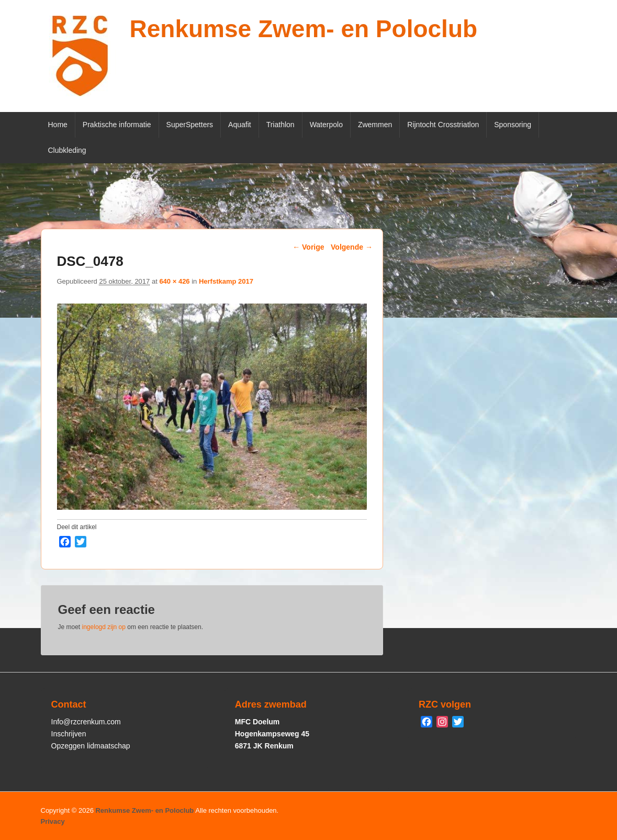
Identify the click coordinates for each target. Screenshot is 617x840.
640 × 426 (174, 281)
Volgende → (352, 247)
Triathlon (281, 125)
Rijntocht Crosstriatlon (443, 125)
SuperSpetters (190, 125)
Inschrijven (69, 734)
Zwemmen (375, 125)
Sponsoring (513, 125)
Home (58, 125)
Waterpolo (326, 125)
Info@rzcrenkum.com (86, 722)
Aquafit (240, 125)
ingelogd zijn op (104, 627)
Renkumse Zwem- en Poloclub (304, 29)
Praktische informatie (117, 125)
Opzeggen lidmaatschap (91, 746)
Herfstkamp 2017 (226, 281)
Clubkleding (67, 150)
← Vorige (308, 247)
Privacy (53, 821)
